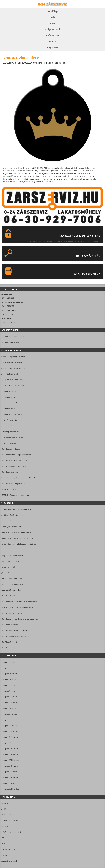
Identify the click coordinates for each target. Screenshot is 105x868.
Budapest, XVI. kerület (10, 749)
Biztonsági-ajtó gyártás (10, 443)
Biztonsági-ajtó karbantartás (12, 437)
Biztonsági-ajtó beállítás (10, 432)
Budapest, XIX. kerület (10, 766)
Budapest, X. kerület (9, 714)
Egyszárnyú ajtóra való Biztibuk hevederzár (18, 532)
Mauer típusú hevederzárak (12, 561)
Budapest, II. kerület (9, 668)
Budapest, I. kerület (9, 662)
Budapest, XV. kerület (9, 743)
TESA (3, 838)
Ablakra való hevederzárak (12, 521)
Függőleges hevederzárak (11, 527)
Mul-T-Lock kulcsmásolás (11, 472)
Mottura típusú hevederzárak (12, 584)
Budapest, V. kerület (9, 685)
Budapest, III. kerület (9, 674)
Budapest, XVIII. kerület (10, 760)
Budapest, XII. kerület (9, 726)
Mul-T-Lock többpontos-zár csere (14, 466)
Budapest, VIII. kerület (10, 702)
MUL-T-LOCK (6, 815)
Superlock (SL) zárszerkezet (12, 590)
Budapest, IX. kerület (9, 708)
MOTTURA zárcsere (9, 489)
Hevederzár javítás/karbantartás (14, 403)
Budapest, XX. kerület (9, 772)
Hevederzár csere (8, 397)
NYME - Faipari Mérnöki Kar (12, 832)
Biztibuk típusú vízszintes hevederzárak (16, 509)
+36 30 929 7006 (8, 298)
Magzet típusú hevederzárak (12, 555)
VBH (3, 844)
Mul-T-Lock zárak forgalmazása (13, 484)
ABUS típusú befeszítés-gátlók (13, 515)
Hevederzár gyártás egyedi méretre (15, 414)
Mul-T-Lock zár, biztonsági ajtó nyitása (16, 460)
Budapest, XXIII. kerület (10, 789)
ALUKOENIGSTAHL (8, 849)
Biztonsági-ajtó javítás (10, 420)
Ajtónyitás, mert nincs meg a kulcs (14, 368)
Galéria (52, 41)
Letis (52, 17)
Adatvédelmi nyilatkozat (10, 342)
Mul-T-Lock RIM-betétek (10, 642)
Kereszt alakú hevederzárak (12, 579)
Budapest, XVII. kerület (10, 754)
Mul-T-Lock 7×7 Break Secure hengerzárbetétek (20, 619)
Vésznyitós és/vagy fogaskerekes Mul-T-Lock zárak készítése (24, 478)
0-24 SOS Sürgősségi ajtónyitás (13, 357)
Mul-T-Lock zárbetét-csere (11, 449)
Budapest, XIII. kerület (10, 731)
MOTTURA (5, 803)
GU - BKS (5, 855)
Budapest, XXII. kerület (10, 783)
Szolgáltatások (52, 29)
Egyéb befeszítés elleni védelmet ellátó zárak (18, 544)
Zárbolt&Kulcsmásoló (10, 861)
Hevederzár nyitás (8, 409)
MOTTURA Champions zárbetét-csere (16, 495)
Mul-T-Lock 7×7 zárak (10, 625)
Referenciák (53, 35)
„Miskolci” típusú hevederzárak (13, 573)
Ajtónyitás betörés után (10, 374)
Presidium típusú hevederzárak (13, 550)
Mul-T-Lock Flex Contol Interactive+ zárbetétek (19, 602)
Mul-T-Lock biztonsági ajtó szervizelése (16, 455)
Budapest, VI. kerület (9, 691)
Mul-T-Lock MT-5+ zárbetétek (13, 596)
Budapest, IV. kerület (9, 679)
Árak (52, 23)
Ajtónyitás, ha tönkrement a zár (13, 380)
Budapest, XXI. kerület (10, 777)
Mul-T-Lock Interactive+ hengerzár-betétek (18, 607)
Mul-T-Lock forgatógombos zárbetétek (16, 636)
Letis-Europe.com (8, 322)
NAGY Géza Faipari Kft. (10, 821)
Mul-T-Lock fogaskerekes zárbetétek (15, 630)
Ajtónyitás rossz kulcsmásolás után (15, 385)
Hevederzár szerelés (9, 391)
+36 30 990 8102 (8, 306)
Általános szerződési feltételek (13, 337)
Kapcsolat (53, 48)
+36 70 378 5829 (8, 314)
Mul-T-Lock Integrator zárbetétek (14, 613)
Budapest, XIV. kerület (10, 737)
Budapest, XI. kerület (9, 720)
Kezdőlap (53, 11)
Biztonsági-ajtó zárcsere (11, 426)
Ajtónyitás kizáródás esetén (12, 362)
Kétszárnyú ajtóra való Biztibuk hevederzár (18, 538)
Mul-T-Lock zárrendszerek (11, 648)
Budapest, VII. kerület (9, 697)
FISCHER (5, 826)
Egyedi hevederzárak (9, 567)
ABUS (4, 809)
